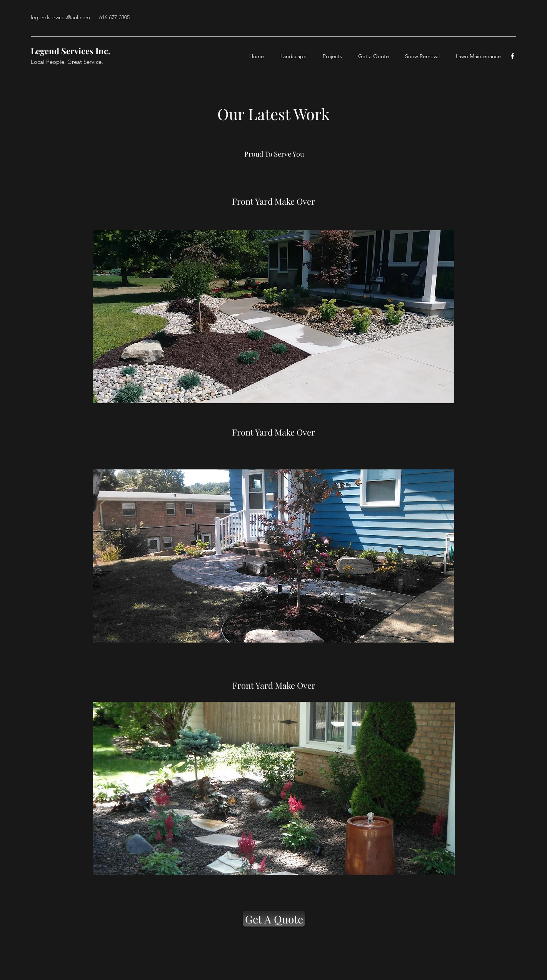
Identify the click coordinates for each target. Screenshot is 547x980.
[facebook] (512, 56)
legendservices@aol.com (60, 17)
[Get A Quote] (274, 919)
